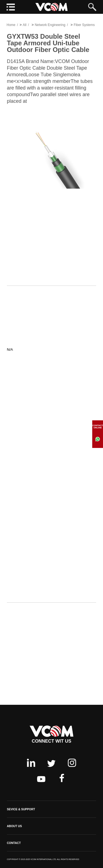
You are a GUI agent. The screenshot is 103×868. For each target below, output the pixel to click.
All (25, 26)
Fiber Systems (84, 26)
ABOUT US (14, 826)
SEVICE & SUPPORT (21, 809)
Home (11, 26)
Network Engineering (50, 26)
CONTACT (14, 843)
